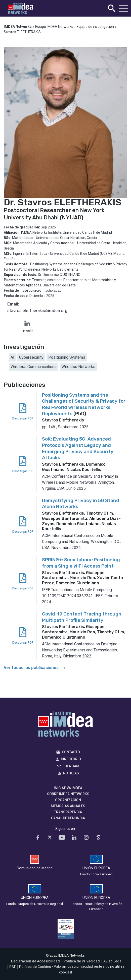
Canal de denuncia (68, 818)
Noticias (71, 773)
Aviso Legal (113, 961)
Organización (68, 800)
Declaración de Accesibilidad (35, 961)
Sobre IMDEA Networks (68, 794)
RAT (12, 967)
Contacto (71, 752)
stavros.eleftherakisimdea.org (37, 311)
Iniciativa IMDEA (68, 788)
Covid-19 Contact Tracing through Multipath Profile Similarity (82, 617)
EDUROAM (71, 766)
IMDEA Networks (65, 725)
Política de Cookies (35, 967)
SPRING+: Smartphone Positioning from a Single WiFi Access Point (81, 563)
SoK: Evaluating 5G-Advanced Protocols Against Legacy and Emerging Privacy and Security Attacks (78, 448)
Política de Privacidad (82, 961)
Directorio (71, 759)
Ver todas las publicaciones (35, 668)
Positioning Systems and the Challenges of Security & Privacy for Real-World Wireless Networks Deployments (84, 404)
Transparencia (68, 812)
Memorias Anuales (68, 806)
